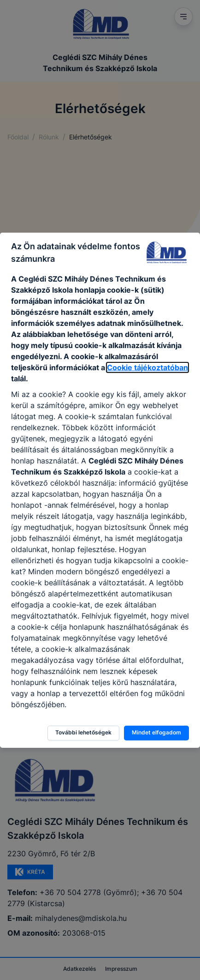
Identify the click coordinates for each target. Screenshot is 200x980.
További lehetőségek (83, 732)
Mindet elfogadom (156, 732)
